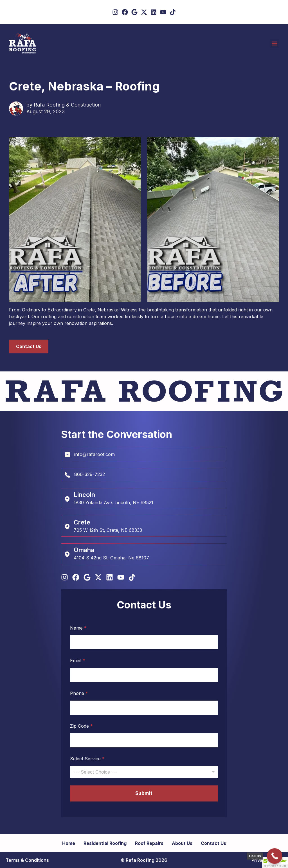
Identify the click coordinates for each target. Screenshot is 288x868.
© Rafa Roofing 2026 (144, 860)
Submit (144, 793)
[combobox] (144, 772)
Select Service (87, 759)
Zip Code (81, 726)
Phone (79, 693)
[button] (274, 44)
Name (78, 628)
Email (78, 661)
